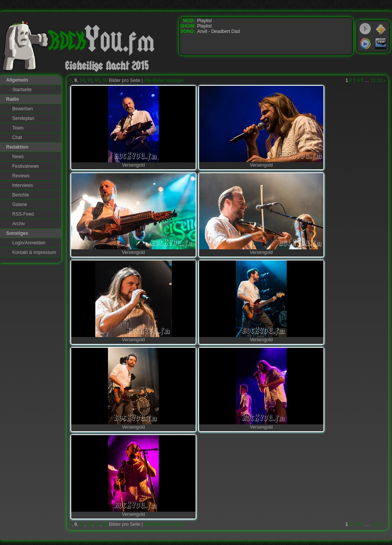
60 (97, 80)
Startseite (22, 90)
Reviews (21, 176)
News (18, 157)
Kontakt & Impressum (34, 252)
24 (82, 80)
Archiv (19, 224)
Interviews (23, 185)
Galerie (20, 205)
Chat (17, 137)
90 (105, 80)
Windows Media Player (365, 44)
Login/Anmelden (29, 243)
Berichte (21, 195)
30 (90, 80)
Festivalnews (25, 166)
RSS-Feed (23, 214)
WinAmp (381, 29)
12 (380, 80)
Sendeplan (23, 118)
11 (373, 80)
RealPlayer (381, 44)
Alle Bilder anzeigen (164, 80)
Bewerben (23, 109)
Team (18, 128)
